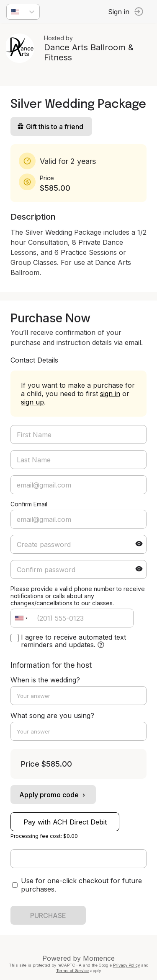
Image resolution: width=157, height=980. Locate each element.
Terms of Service (72, 971)
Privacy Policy (126, 965)
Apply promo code (53, 795)
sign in (110, 394)
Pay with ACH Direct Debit (65, 822)
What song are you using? (52, 716)
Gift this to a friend (50, 127)
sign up (32, 402)
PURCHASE (48, 915)
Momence (99, 958)
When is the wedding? (45, 680)
